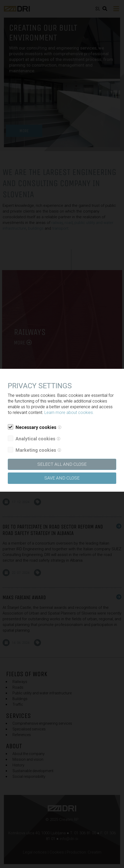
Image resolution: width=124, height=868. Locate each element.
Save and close (62, 478)
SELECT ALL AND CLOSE (62, 464)
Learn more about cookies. (69, 412)
